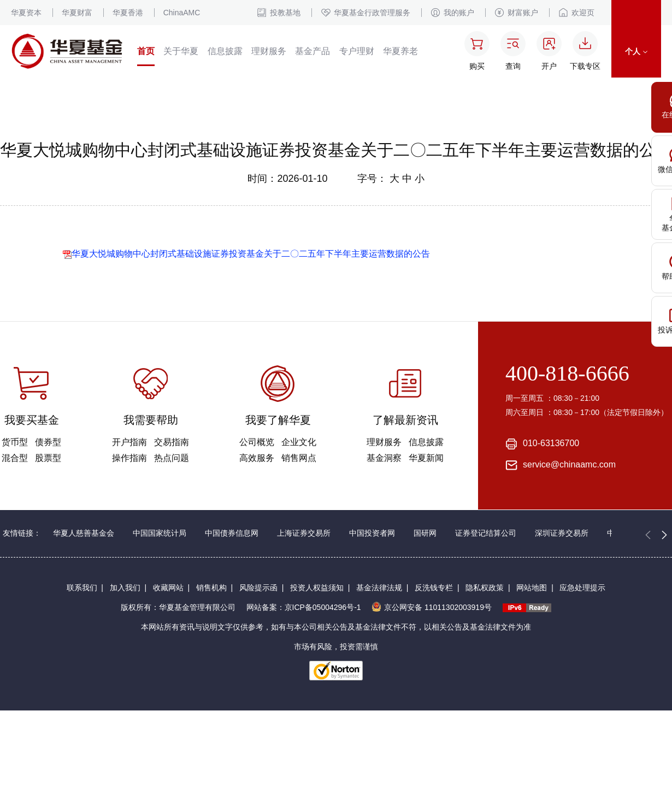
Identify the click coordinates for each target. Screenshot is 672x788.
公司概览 (257, 442)
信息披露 (225, 51)
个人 (636, 51)
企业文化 (299, 442)
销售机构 (211, 588)
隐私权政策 (485, 588)
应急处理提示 (582, 588)
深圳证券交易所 (562, 533)
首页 (146, 51)
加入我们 (125, 588)
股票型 (48, 458)
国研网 (425, 533)
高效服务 (257, 458)
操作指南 (129, 458)
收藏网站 (168, 588)
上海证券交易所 (304, 533)
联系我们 (82, 588)
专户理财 (357, 51)
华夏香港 (128, 13)
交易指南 (172, 442)
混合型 (15, 458)
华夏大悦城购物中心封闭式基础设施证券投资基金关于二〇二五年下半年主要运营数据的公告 (246, 254)
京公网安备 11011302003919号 (432, 607)
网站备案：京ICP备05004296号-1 (304, 607)
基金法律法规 (379, 588)
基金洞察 (384, 458)
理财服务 (269, 51)
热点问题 (172, 458)
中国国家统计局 (160, 533)
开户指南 (129, 442)
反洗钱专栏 (434, 588)
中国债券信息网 (232, 533)
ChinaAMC (182, 13)
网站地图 (532, 588)
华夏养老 (400, 51)
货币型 (15, 442)
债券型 (48, 442)
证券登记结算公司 (486, 533)
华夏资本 (26, 13)
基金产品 (313, 51)
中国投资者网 (372, 533)
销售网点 (299, 458)
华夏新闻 (426, 458)
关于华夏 (181, 51)
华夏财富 (77, 13)
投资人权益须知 (317, 588)
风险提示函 (258, 588)
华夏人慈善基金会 (84, 533)
